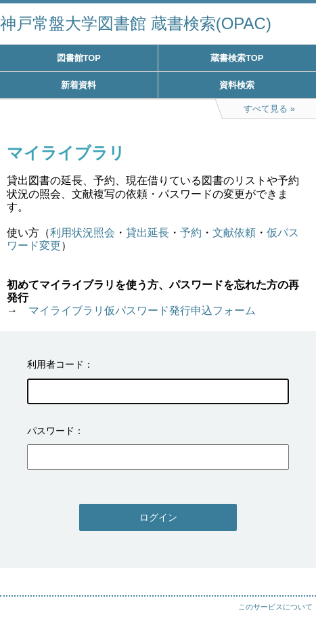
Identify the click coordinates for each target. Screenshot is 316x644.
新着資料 (78, 85)
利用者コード (55, 364)
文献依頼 (234, 233)
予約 (191, 233)
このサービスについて (275, 607)
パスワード (51, 431)
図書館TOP (79, 58)
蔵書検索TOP (237, 58)
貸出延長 (148, 233)
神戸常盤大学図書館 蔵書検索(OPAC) (136, 23)
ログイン (158, 517)
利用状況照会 (83, 233)
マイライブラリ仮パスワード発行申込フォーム (142, 310)
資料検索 (237, 85)
